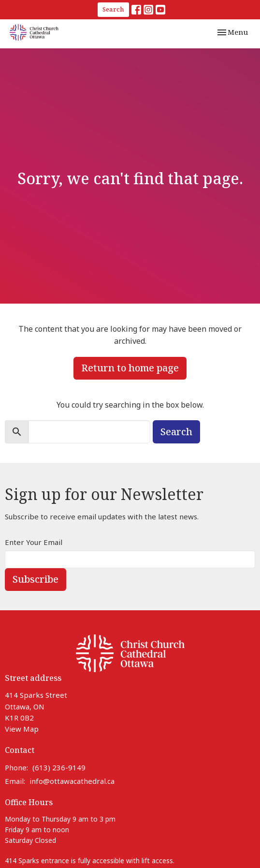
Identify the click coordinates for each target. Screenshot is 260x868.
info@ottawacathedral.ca (72, 781)
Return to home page (130, 368)
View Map (22, 729)
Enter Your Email (34, 542)
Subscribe (36, 579)
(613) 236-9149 (59, 767)
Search (113, 9)
